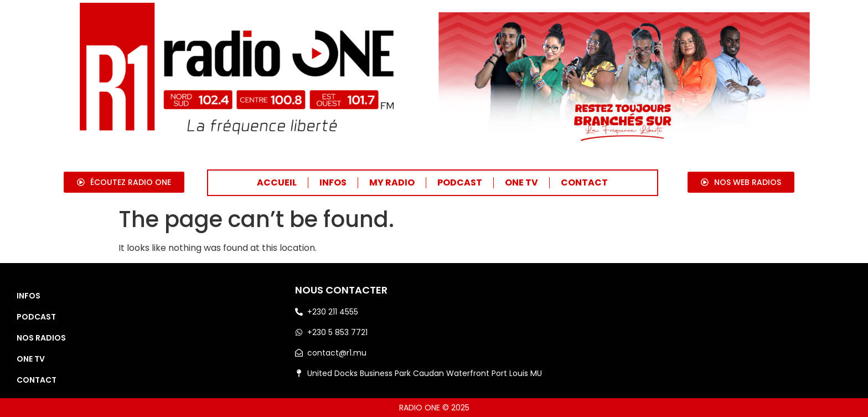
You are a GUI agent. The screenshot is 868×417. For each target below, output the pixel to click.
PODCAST (460, 182)
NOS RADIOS (41, 338)
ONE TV (521, 182)
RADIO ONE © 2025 (434, 408)
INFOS (333, 182)
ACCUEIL (277, 182)
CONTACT (584, 182)
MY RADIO (392, 182)
